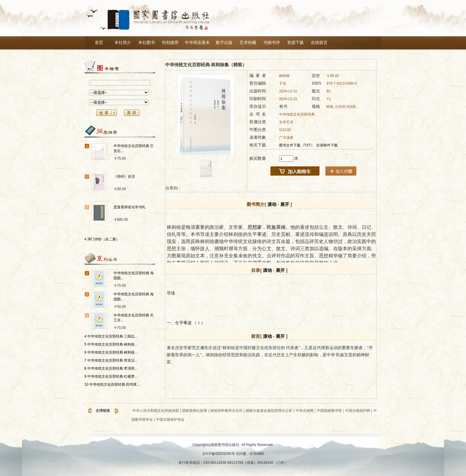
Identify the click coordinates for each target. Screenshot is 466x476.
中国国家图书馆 (329, 411)
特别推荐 (170, 43)
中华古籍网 (305, 411)
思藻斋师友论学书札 (130, 207)
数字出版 (224, 43)
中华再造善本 (197, 43)
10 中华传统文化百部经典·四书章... (112, 384)
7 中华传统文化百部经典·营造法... (111, 360)
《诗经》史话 (124, 176)
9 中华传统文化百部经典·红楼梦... (111, 376)
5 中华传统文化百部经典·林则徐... (111, 344)
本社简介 (123, 43)
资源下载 (295, 43)
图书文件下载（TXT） (297, 145)
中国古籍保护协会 (170, 420)
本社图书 (147, 43)
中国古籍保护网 (358, 411)
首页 (99, 43)
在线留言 (319, 43)
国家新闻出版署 (195, 411)
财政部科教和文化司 (226, 411)
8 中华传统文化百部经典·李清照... (111, 368)
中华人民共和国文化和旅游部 (156, 411)
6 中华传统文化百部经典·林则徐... (111, 352)
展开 (285, 204)
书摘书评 (272, 43)
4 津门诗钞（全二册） (102, 239)
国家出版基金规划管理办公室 (269, 411)
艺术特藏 (248, 43)
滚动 (272, 204)
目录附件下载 (327, 145)
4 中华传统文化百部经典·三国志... (111, 336)
